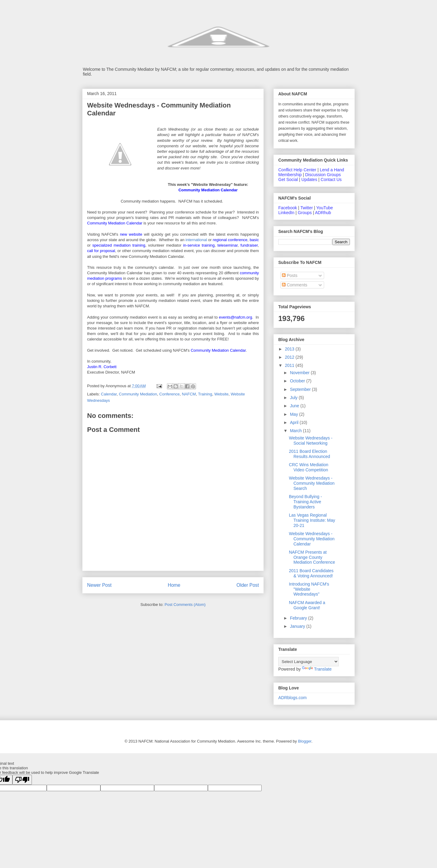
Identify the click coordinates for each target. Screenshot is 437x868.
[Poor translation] (22, 780)
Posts (290, 275)
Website (221, 394)
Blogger (305, 741)
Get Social (288, 179)
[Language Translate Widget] (308, 662)
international (196, 240)
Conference (169, 394)
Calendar (109, 394)
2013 (290, 349)
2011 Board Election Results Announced (310, 454)
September (301, 389)
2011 (290, 365)
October (298, 381)
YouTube (325, 208)
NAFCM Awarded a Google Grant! (307, 605)
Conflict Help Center (297, 170)
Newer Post (99, 585)
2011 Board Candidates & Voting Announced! (311, 573)
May (294, 414)
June (295, 406)
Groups (305, 213)
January (298, 626)
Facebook (288, 208)
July (294, 398)
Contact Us (331, 179)
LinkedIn (286, 213)
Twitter (307, 208)
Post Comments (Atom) (185, 605)
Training (205, 394)
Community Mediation (138, 394)
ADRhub (323, 213)
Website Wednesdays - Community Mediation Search (312, 483)
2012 (290, 357)
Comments (295, 285)
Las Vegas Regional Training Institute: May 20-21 (312, 520)
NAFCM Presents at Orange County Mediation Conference (312, 557)
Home (174, 585)
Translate (317, 669)
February (299, 618)
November (300, 373)
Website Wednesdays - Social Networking (311, 441)
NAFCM (189, 394)
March (296, 431)
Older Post (248, 585)
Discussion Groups (323, 175)
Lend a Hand (332, 170)
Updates (309, 179)
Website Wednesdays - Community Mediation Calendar (312, 539)
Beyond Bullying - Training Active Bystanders (305, 502)
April (295, 422)
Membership (290, 175)
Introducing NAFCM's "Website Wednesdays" (309, 589)
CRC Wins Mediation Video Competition (309, 467)
